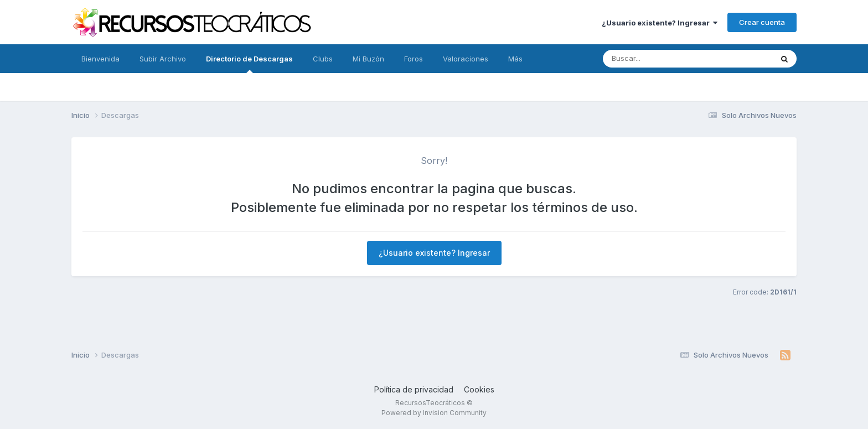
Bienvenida (100, 59)
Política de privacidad (414, 389)
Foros (414, 59)
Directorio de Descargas (249, 64)
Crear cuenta (762, 22)
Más (515, 59)
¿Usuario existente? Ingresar (660, 23)
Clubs (323, 59)
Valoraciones (466, 59)
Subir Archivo (163, 59)
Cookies (479, 389)
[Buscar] (641, 59)
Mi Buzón (368, 59)
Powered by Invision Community (434, 413)
